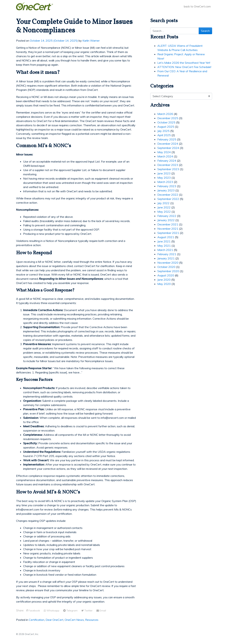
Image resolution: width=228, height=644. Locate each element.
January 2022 (166, 220)
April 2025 (164, 135)
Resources (92, 620)
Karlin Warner (91, 41)
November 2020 (168, 263)
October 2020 (166, 267)
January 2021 (166, 258)
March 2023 (165, 182)
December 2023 (168, 165)
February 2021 (167, 254)
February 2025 (167, 139)
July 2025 (163, 131)
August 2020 (166, 275)
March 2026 (165, 114)
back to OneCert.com (197, 6)
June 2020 (164, 280)
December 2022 (168, 195)
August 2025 (166, 127)
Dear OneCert (54, 620)
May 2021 (164, 246)
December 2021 (168, 224)
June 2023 (164, 173)
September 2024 (168, 148)
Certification (37, 620)
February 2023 (167, 186)
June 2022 (164, 207)
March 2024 (165, 156)
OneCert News (74, 620)
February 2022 (167, 216)
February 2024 (167, 161)
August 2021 (166, 237)
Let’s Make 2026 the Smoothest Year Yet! (184, 63)
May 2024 (164, 152)
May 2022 (164, 212)
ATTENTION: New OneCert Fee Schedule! (184, 67)
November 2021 (168, 229)
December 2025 (168, 118)
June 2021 (164, 241)
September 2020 (168, 271)
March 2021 (165, 250)
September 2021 (168, 233)
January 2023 (166, 190)
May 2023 (164, 178)
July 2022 (163, 203)
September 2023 (168, 169)
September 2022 (168, 199)
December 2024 (168, 144)
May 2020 (164, 284)
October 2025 (166, 122)
